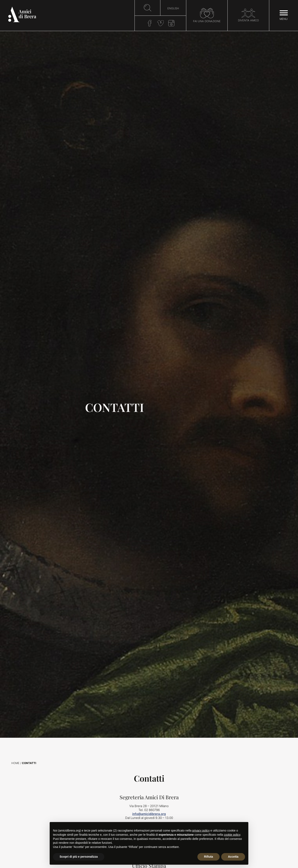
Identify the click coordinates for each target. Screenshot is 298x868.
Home (15, 763)
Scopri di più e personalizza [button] (79, 857)
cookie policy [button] (232, 835)
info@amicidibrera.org (149, 814)
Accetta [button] (233, 857)
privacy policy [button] (201, 831)
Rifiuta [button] (209, 857)
